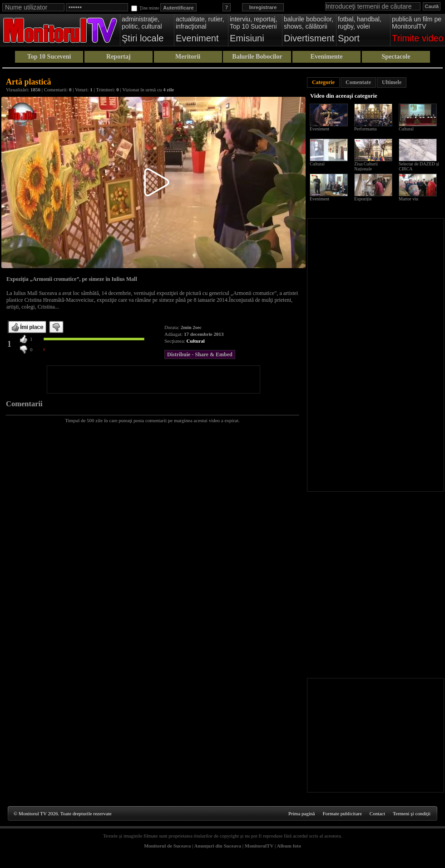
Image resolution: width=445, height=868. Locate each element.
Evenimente (327, 57)
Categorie (323, 82)
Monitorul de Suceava (167, 846)
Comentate (358, 82)
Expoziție (363, 199)
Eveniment (319, 129)
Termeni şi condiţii (412, 813)
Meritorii (188, 57)
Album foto (289, 846)
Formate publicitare (342, 813)
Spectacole (396, 57)
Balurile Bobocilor (257, 57)
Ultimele (392, 82)
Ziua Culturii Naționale (366, 166)
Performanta (365, 129)
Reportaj (119, 57)
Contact (377, 813)
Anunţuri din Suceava (218, 846)
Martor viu (408, 199)
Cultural (196, 341)
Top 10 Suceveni (49, 57)
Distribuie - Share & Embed (200, 354)
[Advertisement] (153, 379)
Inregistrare (263, 7)
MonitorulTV (259, 846)
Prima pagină (302, 813)
